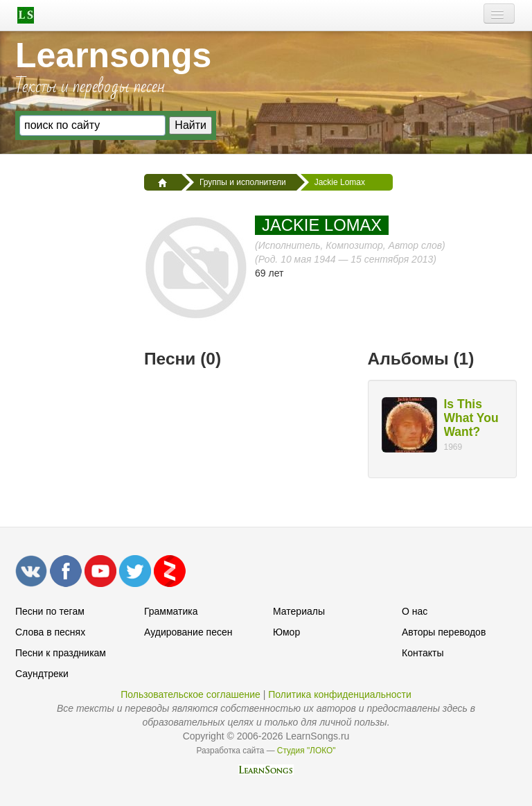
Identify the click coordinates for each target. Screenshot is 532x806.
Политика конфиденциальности (340, 694)
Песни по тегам (50, 611)
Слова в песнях (50, 632)
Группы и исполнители (243, 182)
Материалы (299, 611)
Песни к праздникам (61, 653)
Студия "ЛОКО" (307, 751)
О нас (415, 611)
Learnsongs (113, 55)
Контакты (423, 653)
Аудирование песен (188, 632)
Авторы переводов (444, 632)
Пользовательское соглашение (190, 694)
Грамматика (171, 611)
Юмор (286, 632)
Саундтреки (42, 674)
